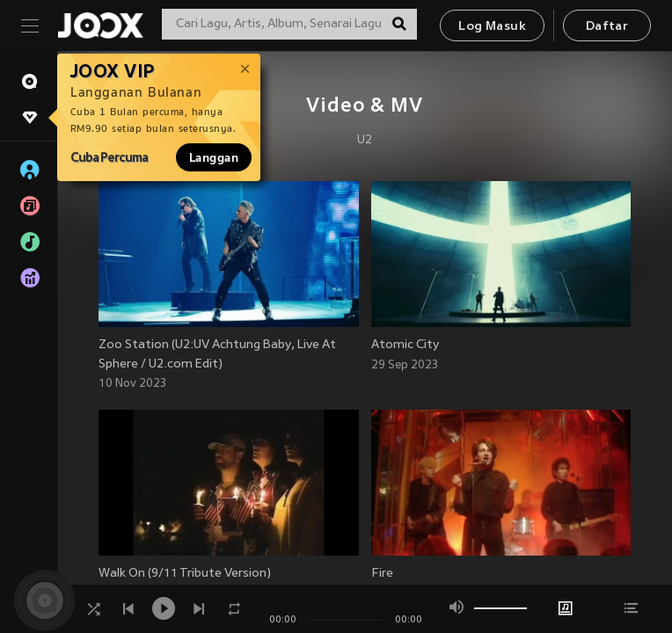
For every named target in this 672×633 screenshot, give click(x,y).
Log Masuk (492, 27)
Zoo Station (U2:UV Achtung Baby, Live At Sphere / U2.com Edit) (217, 355)
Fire (382, 574)
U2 (365, 141)
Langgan (214, 157)
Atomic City (405, 345)
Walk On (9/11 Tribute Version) (185, 574)
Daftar (607, 27)
